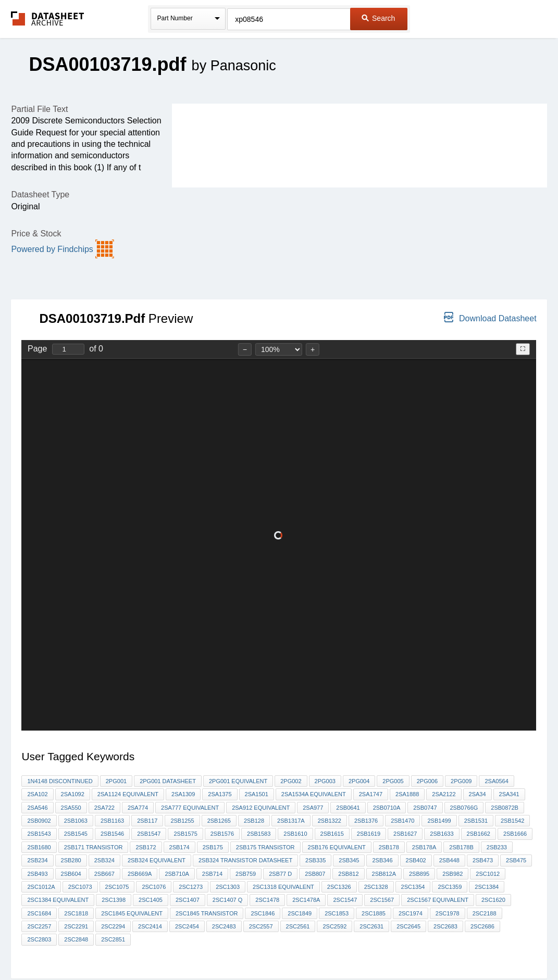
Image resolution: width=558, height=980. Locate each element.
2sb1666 (515, 834)
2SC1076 (154, 887)
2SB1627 (405, 834)
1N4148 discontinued (60, 781)
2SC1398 (114, 900)
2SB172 (146, 847)
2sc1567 (382, 900)
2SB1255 (182, 821)
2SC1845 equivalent (132, 913)
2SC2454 (187, 926)
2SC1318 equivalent (283, 887)
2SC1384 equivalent (58, 900)
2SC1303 (228, 887)
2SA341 (509, 794)
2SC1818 (76, 913)
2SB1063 (76, 821)
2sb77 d (280, 874)
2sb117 (147, 821)
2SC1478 (267, 900)
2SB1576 (222, 834)
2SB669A (140, 874)
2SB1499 (439, 821)
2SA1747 (371, 794)
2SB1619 (369, 834)
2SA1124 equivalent (128, 794)
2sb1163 (112, 821)
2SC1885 (374, 913)
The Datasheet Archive (48, 18)
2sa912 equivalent (261, 808)
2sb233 (497, 847)
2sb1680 (39, 847)
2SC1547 (345, 900)
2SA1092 (73, 794)
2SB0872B (505, 808)
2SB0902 (39, 821)
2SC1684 (39, 913)
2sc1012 (488, 874)
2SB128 (254, 821)
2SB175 (213, 847)
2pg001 (116, 781)
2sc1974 (411, 913)
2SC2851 (113, 939)
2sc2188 (485, 913)
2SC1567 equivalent (438, 900)
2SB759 (246, 874)
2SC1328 (376, 887)
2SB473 (483, 860)
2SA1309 (183, 794)
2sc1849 (300, 913)
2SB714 (212, 874)
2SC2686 (482, 926)
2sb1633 (442, 834)
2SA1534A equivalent (314, 794)
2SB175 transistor (265, 847)
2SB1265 (219, 821)
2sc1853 (337, 913)
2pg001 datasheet (168, 781)
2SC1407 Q (227, 900)
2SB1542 (512, 821)
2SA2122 (444, 794)
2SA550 (71, 808)
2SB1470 (402, 821)
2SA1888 (407, 794)
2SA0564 (496, 781)
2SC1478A (306, 900)
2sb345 (349, 860)
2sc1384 (487, 887)
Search (378, 18)
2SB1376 (366, 821)
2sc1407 (188, 900)
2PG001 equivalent (238, 781)
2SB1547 (149, 834)
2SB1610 (295, 834)
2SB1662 (479, 834)
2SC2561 (298, 926)
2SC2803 (39, 939)
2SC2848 (76, 939)
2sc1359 (450, 887)
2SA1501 (257, 794)
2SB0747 (425, 808)
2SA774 (138, 808)
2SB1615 (332, 834)
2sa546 (37, 808)
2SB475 (516, 860)
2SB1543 (39, 834)
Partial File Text (39, 109)
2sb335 (315, 860)
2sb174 (179, 847)
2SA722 (104, 808)
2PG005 (393, 781)
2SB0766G (464, 808)
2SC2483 (224, 926)
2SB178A (424, 847)
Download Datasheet (490, 317)
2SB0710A (387, 808)
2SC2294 (113, 926)
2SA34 (478, 794)
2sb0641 (348, 808)
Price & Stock (36, 234)
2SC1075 (117, 887)
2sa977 (313, 808)
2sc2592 (334, 926)
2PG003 (325, 781)
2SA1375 (220, 794)
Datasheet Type (40, 194)
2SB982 (452, 874)
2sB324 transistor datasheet (245, 860)
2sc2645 (408, 926)
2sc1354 (413, 887)
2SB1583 (259, 834)
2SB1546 (112, 834)
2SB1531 (476, 821)
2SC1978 (448, 913)
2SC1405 (151, 900)
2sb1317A (291, 821)
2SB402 (416, 860)
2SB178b (461, 847)
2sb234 (37, 860)
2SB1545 (76, 834)
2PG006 (427, 781)
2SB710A (177, 874)
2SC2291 (76, 926)
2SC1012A (41, 887)
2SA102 (37, 794)
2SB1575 (185, 834)
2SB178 (389, 847)
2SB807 (315, 874)
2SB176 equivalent (337, 847)
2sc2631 (371, 926)
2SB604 (71, 874)
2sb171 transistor (94, 847)
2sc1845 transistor (207, 913)
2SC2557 (261, 926)
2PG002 (291, 781)
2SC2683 (445, 926)
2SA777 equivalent (190, 808)
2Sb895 (419, 874)
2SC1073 (80, 887)
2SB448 (449, 860)
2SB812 (348, 874)
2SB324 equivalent (157, 860)
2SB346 (382, 860)
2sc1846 (263, 913)
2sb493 (37, 874)
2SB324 (104, 860)
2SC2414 (150, 926)
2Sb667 (104, 874)
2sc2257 (39, 926)
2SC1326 (339, 887)
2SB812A (384, 874)
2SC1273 (191, 887)
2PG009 (461, 781)
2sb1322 (330, 821)
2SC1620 (493, 900)
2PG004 (359, 781)
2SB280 (71, 860)
